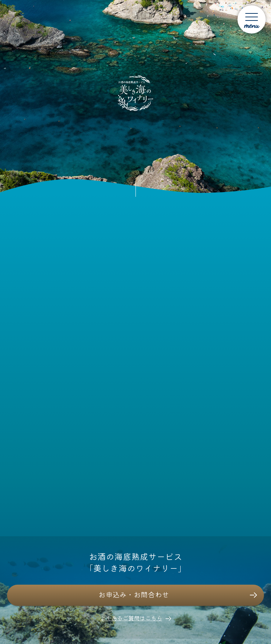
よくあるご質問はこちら (131, 618)
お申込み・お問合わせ (134, 594)
